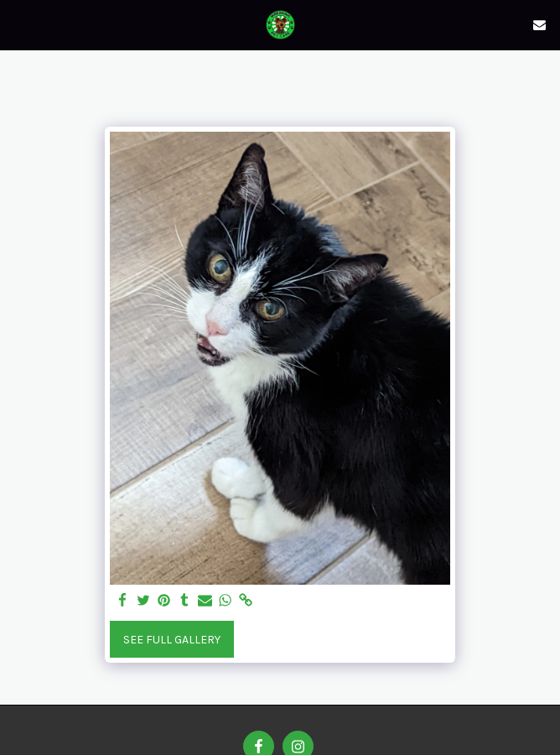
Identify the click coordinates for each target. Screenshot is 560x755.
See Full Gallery (172, 640)
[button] (18, 24)
